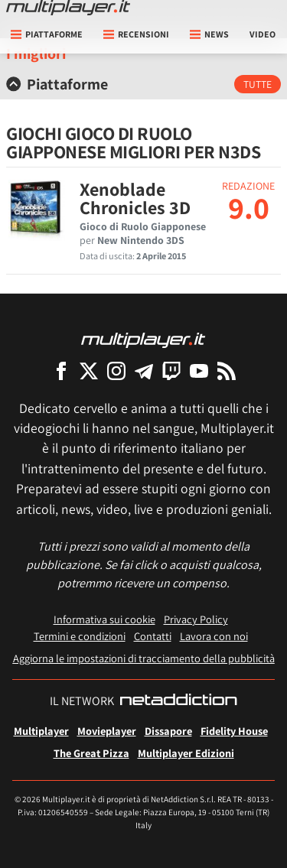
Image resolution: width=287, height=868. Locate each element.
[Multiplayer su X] (89, 371)
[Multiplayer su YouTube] (199, 371)
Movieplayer (107, 731)
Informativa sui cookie (104, 619)
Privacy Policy (196, 619)
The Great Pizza (91, 753)
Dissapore (168, 731)
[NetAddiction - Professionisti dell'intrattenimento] (178, 701)
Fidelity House (234, 731)
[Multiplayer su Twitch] (171, 371)
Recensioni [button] (136, 34)
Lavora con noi (214, 636)
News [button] (209, 34)
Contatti (153, 636)
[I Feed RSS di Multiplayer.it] (227, 371)
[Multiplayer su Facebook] (61, 371)
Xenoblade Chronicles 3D (135, 198)
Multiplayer (41, 731)
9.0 (249, 207)
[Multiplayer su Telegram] (144, 371)
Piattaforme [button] (47, 34)
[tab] (143, 84)
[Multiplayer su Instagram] (116, 371)
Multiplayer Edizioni (186, 753)
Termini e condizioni (80, 636)
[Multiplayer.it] (68, 8)
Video (263, 34)
